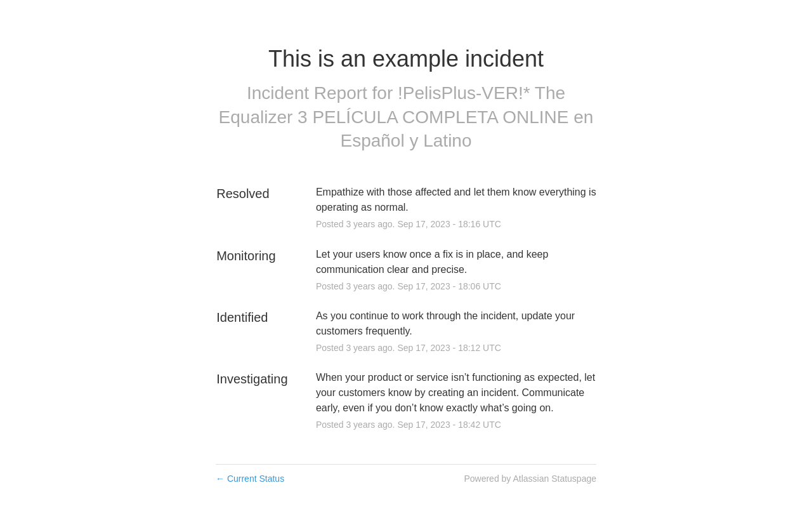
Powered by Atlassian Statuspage (530, 479)
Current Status (250, 479)
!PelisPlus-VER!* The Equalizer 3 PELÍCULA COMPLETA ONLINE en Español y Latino (406, 117)
